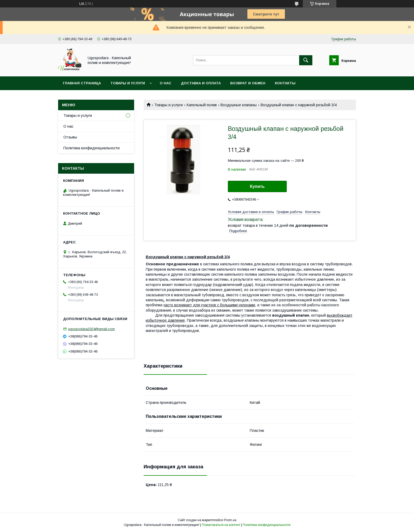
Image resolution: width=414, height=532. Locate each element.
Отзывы (70, 137)
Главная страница (82, 83)
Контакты (285, 83)
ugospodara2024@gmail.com (91, 329)
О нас (166, 83)
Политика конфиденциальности (91, 148)
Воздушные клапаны (239, 105)
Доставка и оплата (201, 83)
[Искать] (306, 60)
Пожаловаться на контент (221, 525)
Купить (257, 186)
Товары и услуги (128, 83)
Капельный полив (202, 105)
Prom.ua (230, 520)
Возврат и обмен (248, 83)
